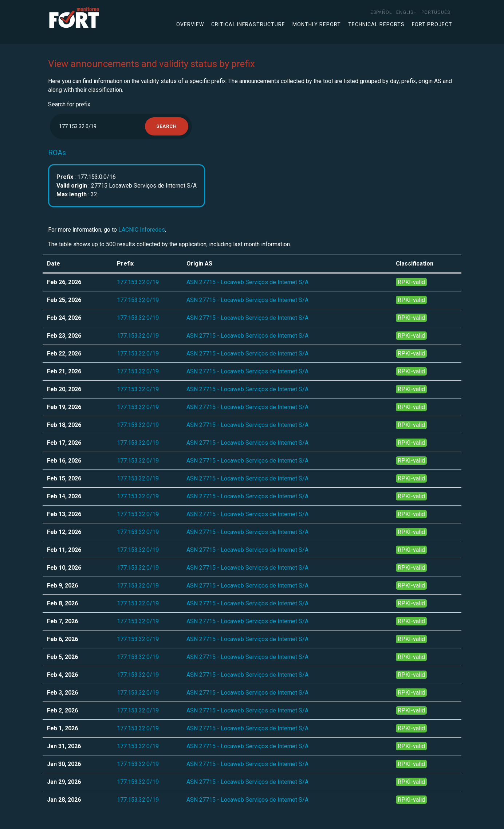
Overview (190, 24)
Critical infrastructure (248, 24)
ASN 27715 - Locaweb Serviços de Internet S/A (247, 282)
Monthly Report (317, 24)
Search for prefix (69, 104)
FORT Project (432, 24)
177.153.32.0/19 (138, 282)
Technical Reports (376, 24)
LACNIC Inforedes (142, 230)
